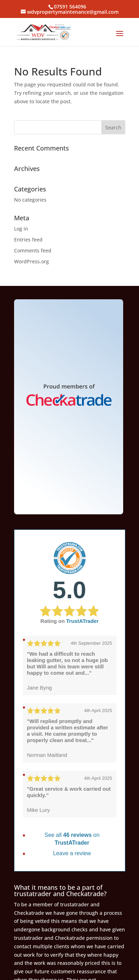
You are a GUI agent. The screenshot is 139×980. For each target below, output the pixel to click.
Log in (21, 229)
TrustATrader (82, 621)
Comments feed (33, 250)
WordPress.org (31, 261)
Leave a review (72, 853)
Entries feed (28, 240)
